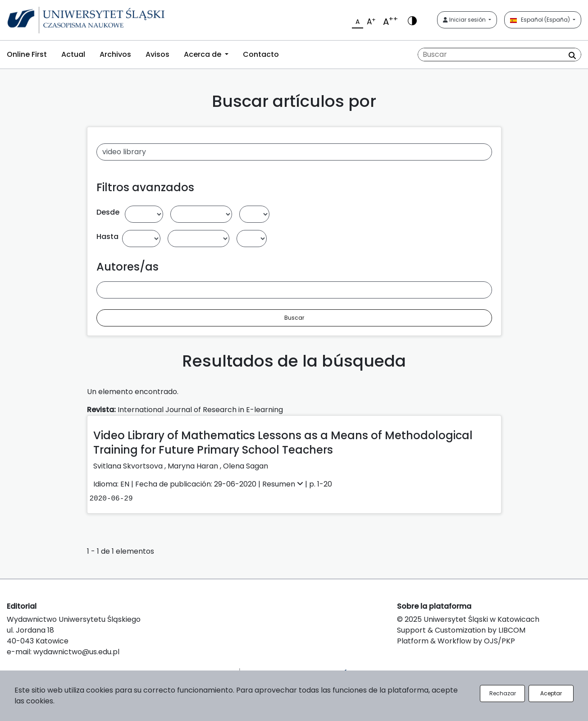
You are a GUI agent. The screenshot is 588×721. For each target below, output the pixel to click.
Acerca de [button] (203, 54)
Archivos (115, 54)
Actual (73, 54)
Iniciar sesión (465, 20)
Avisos (157, 54)
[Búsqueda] (499, 55)
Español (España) (541, 20)
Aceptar (551, 693)
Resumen (284, 484)
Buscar (294, 318)
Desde (108, 212)
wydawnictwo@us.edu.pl (76, 652)
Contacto (261, 54)
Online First (27, 54)
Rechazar (503, 693)
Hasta (107, 237)
